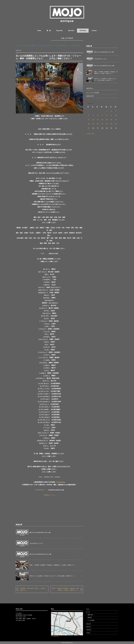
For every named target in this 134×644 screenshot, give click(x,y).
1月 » (93, 134)
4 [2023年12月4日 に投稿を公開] (89, 115)
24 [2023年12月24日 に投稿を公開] (116, 124)
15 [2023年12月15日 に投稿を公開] (107, 120)
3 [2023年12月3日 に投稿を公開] (116, 111)
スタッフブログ (67, 38)
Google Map (56, 636)
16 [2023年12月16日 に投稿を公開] (111, 120)
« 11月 (88, 134)
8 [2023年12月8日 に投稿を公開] (107, 115)
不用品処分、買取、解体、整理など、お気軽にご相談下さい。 (33, 589)
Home (39, 31)
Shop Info (59, 31)
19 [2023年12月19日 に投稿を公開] (93, 124)
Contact (94, 31)
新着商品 (89, 96)
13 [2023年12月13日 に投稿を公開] (98, 120)
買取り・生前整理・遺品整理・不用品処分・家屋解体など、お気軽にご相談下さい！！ (53, 565)
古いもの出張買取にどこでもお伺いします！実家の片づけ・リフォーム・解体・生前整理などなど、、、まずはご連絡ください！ (54, 46)
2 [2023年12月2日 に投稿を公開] (111, 111)
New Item (71, 31)
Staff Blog (83, 31)
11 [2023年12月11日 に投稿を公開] (89, 120)
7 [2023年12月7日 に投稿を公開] (102, 115)
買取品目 (90, 618)
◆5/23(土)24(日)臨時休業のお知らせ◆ (40, 532)
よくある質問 (91, 620)
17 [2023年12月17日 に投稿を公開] (116, 120)
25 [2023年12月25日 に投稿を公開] (89, 128)
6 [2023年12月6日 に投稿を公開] (98, 115)
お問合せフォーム (49, 495)
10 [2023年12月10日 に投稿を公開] (116, 115)
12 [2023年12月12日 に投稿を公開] (93, 120)
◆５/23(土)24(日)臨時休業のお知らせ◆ (40, 554)
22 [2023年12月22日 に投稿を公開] (107, 124)
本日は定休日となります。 (37, 543)
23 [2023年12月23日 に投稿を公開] (111, 124)
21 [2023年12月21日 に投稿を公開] (102, 124)
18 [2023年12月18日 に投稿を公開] (89, 124)
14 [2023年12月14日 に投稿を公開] (102, 120)
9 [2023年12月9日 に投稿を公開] (111, 115)
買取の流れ (90, 615)
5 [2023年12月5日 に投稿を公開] (93, 115)
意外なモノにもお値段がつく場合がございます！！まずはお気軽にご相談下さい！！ (52, 576)
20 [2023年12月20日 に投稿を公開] (98, 124)
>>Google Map (60, 482)
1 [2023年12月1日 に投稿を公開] (107, 111)
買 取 (49, 31)
